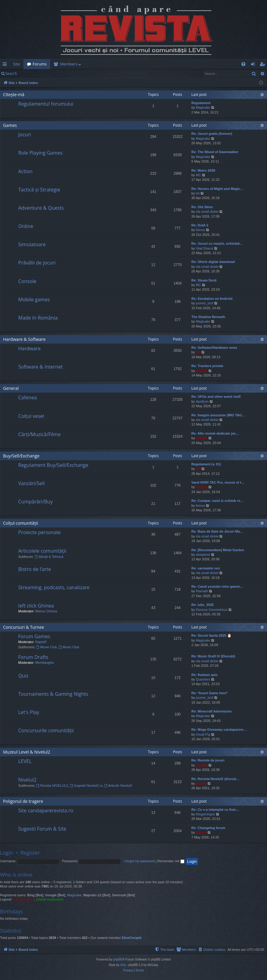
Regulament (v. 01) (206, 464)
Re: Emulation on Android (212, 299)
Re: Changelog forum (208, 828)
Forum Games (34, 636)
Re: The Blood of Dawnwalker (215, 152)
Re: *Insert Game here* (209, 693)
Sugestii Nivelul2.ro (86, 786)
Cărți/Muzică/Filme (39, 434)
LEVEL (25, 761)
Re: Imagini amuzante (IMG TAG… (218, 415)
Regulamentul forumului (46, 104)
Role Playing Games (40, 153)
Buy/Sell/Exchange (21, 456)
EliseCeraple (132, 938)
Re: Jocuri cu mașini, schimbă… (217, 243)
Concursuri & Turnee (24, 627)
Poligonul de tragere (23, 801)
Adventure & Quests (41, 208)
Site (16, 64)
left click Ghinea (36, 606)
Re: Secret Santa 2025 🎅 (211, 635)
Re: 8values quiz (204, 675)
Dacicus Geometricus (212, 610)
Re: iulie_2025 (202, 605)
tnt (198, 193)
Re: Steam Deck (204, 280)
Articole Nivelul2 (118, 786)
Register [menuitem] (264, 65)
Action (25, 171)
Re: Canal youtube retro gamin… (217, 586)
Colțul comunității (21, 523)
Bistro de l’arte (35, 569)
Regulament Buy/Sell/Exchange (53, 465)
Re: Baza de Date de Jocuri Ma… (217, 531)
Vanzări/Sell (31, 483)
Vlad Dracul (205, 248)
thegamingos (205, 814)
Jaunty (201, 783)
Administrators (24, 899)
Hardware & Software (24, 339)
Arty (123, 965)
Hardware (29, 348)
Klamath (202, 591)
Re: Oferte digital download (213, 262)
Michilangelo (44, 663)
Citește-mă (14, 94)
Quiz (23, 676)
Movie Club (46, 647)
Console (27, 281)
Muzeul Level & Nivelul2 (27, 752)
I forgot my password (139, 861)
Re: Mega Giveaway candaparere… (219, 730)
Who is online (16, 875)
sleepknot (203, 555)
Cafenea (27, 397)
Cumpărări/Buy (35, 502)
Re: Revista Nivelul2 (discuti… (215, 779)
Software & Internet (40, 367)
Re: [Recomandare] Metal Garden (218, 550)
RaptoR (41, 642)
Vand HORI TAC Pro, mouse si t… (218, 482)
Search (11, 73)
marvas (202, 487)
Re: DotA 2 (200, 225)
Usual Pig (203, 734)
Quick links (6, 65)
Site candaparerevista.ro (46, 810)
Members (69, 64)
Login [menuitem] (254, 65)
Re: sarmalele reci (206, 568)
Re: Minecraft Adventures (212, 711)
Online (26, 226)
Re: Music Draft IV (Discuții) (213, 656)
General (11, 388)
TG (198, 352)
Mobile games (34, 299)
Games (10, 125)
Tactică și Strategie (39, 190)
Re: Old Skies (202, 207)
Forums (39, 64)
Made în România (38, 318)
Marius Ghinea (46, 611)
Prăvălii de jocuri (37, 263)
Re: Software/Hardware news (214, 348)
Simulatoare (32, 244)
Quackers (203, 679)
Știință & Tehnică (49, 557)
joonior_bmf (205, 303)
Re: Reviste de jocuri (208, 760)
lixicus (200, 230)
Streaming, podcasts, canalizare (54, 587)
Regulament (201, 103)
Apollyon (202, 401)
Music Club (69, 647)
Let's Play (29, 712)
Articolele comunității (42, 551)
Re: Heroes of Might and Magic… (217, 189)
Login (30, 73)
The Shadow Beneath (208, 317)
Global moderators (50, 899)
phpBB (118, 959)
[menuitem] (149, 64)
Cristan (202, 371)
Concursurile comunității (46, 730)
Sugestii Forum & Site (42, 829)
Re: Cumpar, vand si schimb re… (217, 501)
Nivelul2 (27, 780)
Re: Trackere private (207, 366)
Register (51, 73)
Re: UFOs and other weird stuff (216, 397)
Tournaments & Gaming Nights (53, 694)
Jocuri (25, 135)
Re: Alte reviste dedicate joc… (215, 433)
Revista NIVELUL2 (52, 786)
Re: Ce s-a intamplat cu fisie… (215, 810)
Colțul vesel (31, 416)
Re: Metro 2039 (203, 170)
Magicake (203, 107)
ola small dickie (207, 212)
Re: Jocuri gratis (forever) (212, 134)
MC (199, 175)
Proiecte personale (39, 532)
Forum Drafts (33, 657)
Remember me (171, 861)
